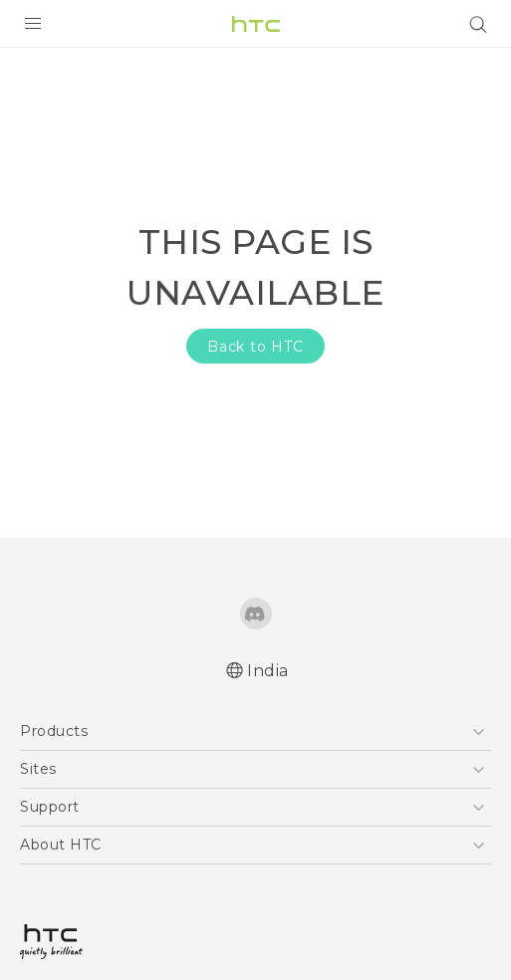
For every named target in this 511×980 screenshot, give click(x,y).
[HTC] (256, 24)
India (268, 671)
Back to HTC (255, 347)
